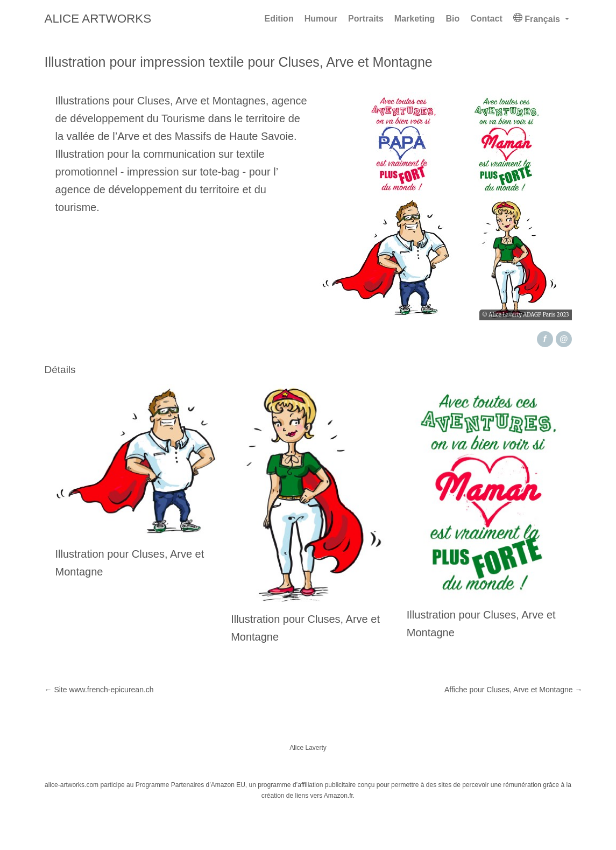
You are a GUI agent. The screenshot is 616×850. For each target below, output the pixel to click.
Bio (452, 19)
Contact (486, 19)
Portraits (366, 19)
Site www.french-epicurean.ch (99, 690)
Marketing (415, 19)
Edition (279, 19)
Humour (321, 19)
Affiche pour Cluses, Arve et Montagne (514, 690)
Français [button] (538, 18)
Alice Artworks (98, 19)
